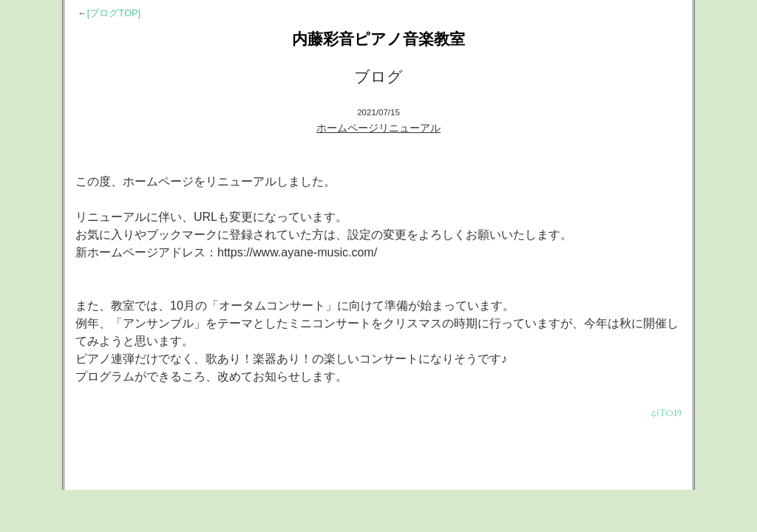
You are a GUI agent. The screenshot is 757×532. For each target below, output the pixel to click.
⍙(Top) (666, 413)
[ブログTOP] (114, 13)
